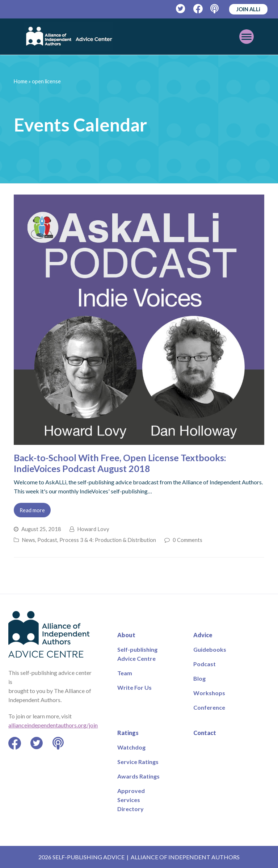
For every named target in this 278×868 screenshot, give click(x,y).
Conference (209, 707)
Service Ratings (138, 762)
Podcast (47, 540)
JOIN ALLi (248, 9)
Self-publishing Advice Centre (137, 654)
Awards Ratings (138, 776)
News (28, 540)
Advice (203, 635)
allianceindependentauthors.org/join (53, 725)
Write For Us (134, 687)
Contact (205, 733)
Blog (199, 678)
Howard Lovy (93, 529)
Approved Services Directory (131, 800)
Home (21, 81)
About (126, 635)
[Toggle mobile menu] (247, 37)
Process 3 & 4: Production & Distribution (108, 540)
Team (125, 673)
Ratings (128, 733)
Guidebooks (210, 649)
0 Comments (188, 540)
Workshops (209, 693)
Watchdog (131, 747)
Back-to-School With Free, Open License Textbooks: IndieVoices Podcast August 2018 (120, 463)
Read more (32, 510)
